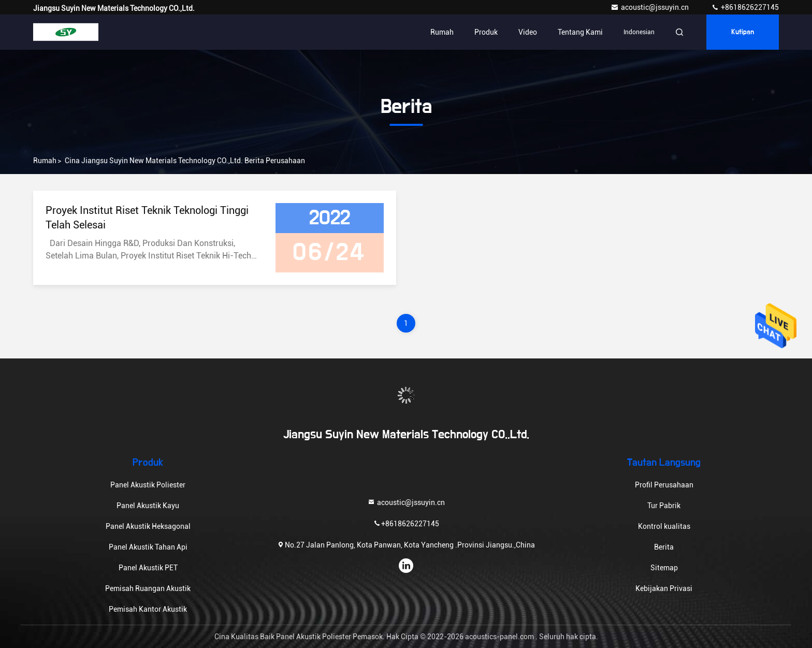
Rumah (442, 32)
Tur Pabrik (664, 506)
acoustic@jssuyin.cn (650, 7)
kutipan (743, 32)
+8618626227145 (745, 7)
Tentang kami (580, 32)
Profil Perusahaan (664, 485)
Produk (486, 32)
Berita (664, 547)
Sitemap (664, 568)
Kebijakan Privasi (664, 588)
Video (528, 32)
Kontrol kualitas (664, 526)
